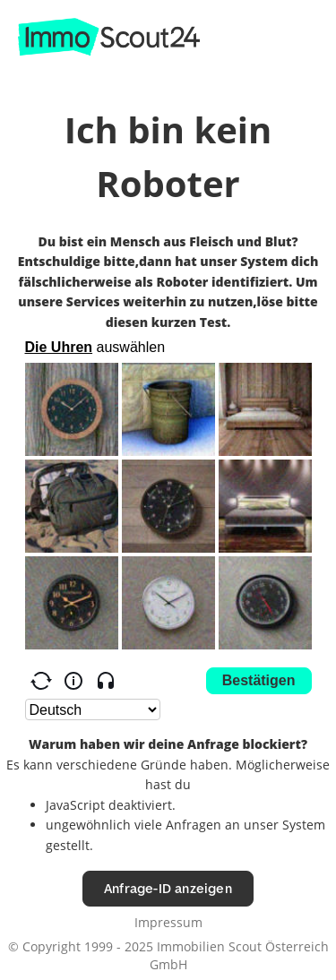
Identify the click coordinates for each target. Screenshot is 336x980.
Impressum (168, 922)
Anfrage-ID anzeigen (168, 888)
